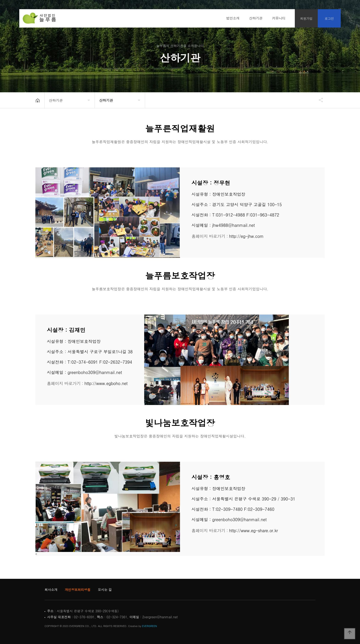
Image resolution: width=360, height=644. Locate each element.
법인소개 (233, 18)
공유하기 (319, 100)
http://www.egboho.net (106, 383)
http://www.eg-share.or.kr (253, 530)
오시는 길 (105, 590)
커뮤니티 (279, 18)
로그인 (329, 18)
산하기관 (256, 18)
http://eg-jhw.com (246, 236)
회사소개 (51, 590)
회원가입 (306, 18)
